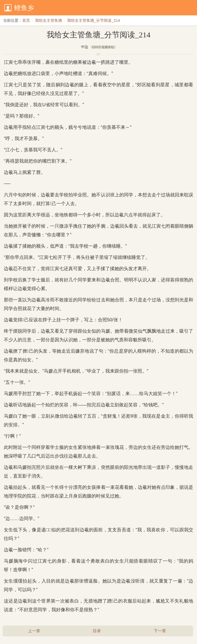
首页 (26, 20)
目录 (97, 631)
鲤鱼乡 (24, 8)
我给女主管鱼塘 (49, 20)
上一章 (34, 631)
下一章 (160, 631)
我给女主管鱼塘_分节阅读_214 (94, 20)
